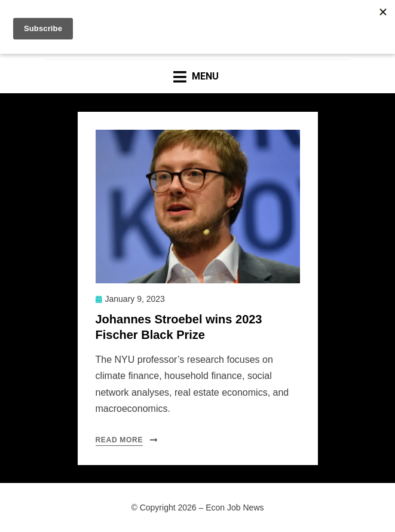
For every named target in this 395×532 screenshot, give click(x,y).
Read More (120, 440)
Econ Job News (235, 507)
